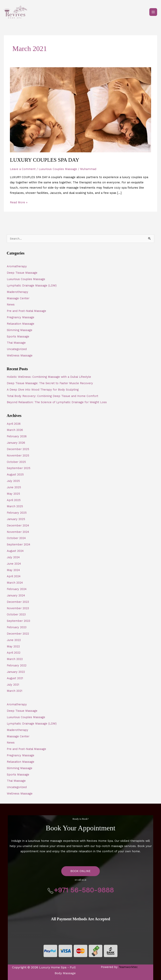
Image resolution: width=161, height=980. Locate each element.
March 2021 (14, 691)
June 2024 (14, 564)
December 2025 (18, 449)
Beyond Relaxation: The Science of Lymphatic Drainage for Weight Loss (57, 402)
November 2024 (18, 532)
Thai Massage (16, 343)
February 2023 (17, 627)
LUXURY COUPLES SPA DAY (45, 160)
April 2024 (14, 576)
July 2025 (13, 481)
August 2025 (15, 474)
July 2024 (13, 557)
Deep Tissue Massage (22, 273)
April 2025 (14, 500)
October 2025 (16, 462)
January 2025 (16, 519)
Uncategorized (17, 349)
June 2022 (14, 640)
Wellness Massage (20, 355)
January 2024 (16, 595)
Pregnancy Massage (21, 317)
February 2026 (17, 436)
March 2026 (15, 430)
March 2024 (15, 583)
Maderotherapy (17, 292)
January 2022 (16, 672)
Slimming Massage (20, 330)
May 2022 (13, 646)
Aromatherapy (17, 266)
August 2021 (15, 678)
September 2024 (19, 544)
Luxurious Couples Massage (58, 169)
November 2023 (18, 608)
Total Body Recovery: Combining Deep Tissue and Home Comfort (52, 396)
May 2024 (13, 570)
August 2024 (15, 551)
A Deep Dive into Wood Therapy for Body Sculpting (43, 390)
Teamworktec (128, 967)
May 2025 (13, 494)
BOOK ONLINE (80, 871)
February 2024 (17, 589)
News (11, 305)
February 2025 (17, 513)
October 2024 (16, 538)
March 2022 (15, 659)
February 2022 (17, 665)
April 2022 (14, 653)
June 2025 (14, 487)
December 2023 (18, 602)
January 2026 (16, 443)
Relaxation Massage (21, 324)
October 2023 (16, 614)
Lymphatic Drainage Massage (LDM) (32, 286)
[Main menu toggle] (153, 12)
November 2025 (18, 455)
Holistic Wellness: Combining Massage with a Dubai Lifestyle (49, 377)
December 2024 (18, 525)
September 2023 (18, 621)
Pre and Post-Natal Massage (26, 311)
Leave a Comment (23, 169)
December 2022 (18, 634)
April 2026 (14, 424)
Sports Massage (18, 336)
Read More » (19, 202)
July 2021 (13, 685)
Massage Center (18, 298)
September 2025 (19, 468)
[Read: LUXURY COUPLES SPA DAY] (80, 110)
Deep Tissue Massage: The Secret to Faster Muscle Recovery (50, 383)
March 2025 (15, 506)
